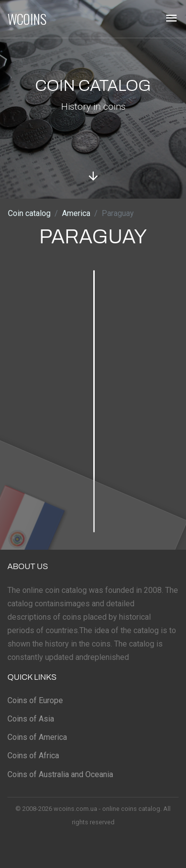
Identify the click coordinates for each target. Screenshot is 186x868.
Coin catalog (29, 213)
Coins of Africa (33, 756)
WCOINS (27, 19)
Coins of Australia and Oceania (60, 774)
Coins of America (37, 737)
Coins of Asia (31, 719)
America (76, 213)
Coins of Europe (35, 700)
